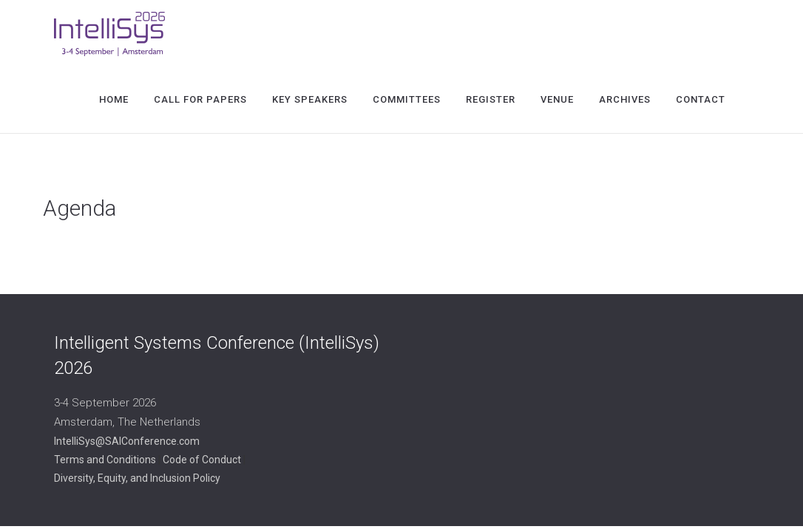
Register (491, 99)
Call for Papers (200, 99)
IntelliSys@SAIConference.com (127, 441)
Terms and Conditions (105, 460)
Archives (625, 99)
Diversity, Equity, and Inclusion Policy (137, 478)
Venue (557, 99)
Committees (407, 99)
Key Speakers (310, 99)
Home (114, 99)
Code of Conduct (202, 460)
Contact (701, 99)
